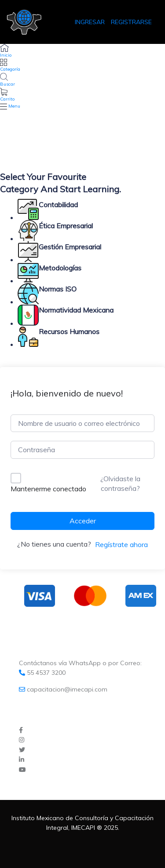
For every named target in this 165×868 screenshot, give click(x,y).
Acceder (83, 521)
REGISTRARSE (131, 22)
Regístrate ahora (121, 544)
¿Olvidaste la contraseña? (120, 483)
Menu (14, 106)
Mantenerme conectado (48, 489)
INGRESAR (91, 22)
